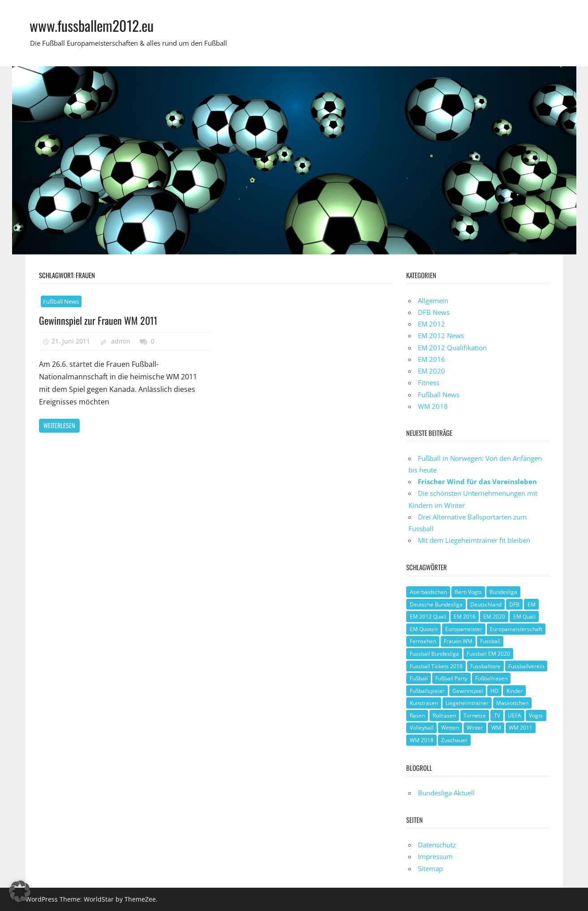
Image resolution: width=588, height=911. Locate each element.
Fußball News (61, 301)
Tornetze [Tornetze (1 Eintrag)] (475, 715)
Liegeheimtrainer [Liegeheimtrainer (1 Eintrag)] (467, 703)
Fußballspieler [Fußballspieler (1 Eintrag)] (427, 691)
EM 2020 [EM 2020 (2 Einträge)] (494, 617)
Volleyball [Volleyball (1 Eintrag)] (422, 728)
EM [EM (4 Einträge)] (532, 604)
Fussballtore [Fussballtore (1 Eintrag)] (485, 666)
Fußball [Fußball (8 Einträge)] (419, 678)
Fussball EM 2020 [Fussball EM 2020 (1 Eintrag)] (488, 654)
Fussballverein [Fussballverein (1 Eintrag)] (526, 666)
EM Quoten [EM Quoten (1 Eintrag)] (424, 629)
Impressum (435, 856)
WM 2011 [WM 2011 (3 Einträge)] (521, 728)
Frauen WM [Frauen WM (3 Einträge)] (458, 641)
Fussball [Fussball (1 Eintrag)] (490, 641)
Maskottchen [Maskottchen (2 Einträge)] (512, 703)
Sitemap (430, 868)
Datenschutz (437, 845)
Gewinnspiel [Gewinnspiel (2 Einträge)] (468, 691)
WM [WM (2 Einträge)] (496, 728)
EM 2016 (431, 359)
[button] (20, 891)
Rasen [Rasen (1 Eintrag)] (417, 715)
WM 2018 (433, 406)
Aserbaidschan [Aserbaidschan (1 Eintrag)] (428, 592)
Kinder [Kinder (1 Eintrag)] (515, 691)
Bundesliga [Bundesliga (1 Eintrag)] (503, 592)
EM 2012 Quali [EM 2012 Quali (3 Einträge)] (428, 617)
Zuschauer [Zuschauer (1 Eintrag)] (454, 740)
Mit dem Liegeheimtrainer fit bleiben (474, 540)
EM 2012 (431, 324)
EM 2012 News (441, 335)
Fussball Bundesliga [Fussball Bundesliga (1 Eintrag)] (434, 654)
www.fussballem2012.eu (92, 25)
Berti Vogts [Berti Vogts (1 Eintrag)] (468, 592)
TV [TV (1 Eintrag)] (497, 715)
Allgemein (433, 301)
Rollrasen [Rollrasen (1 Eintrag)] (444, 715)
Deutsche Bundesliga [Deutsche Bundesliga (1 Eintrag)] (436, 604)
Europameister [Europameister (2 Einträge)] (464, 629)
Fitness (429, 382)
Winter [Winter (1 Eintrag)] (475, 728)
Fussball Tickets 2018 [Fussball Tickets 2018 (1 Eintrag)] (436, 666)
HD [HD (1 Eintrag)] (494, 691)
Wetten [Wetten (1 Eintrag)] (450, 728)
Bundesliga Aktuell (446, 793)
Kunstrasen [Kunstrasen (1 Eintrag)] (424, 703)
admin (121, 341)
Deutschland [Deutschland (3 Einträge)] (486, 604)
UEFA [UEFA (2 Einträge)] (515, 715)
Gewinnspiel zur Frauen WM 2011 (98, 320)
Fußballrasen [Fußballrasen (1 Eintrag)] (491, 678)
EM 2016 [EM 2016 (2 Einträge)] (465, 617)
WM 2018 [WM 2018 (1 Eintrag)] (422, 740)
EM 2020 (431, 371)
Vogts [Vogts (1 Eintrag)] (536, 715)
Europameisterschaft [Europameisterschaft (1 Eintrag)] (516, 629)
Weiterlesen (59, 425)
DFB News (434, 312)
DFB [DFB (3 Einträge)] (514, 604)
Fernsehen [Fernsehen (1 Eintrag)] (423, 641)
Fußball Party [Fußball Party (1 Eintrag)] (451, 678)
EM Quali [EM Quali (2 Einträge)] (524, 617)
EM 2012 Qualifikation (452, 348)
